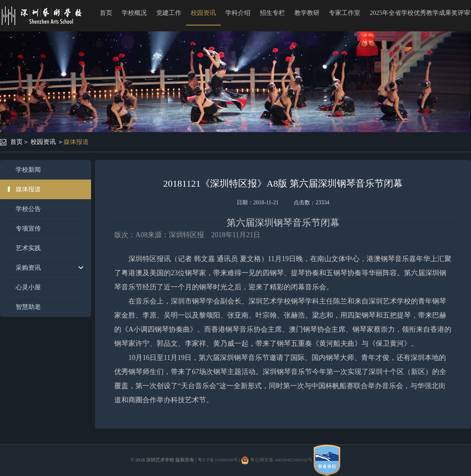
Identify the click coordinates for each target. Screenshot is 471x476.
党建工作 (169, 13)
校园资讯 (203, 13)
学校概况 (134, 13)
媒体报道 (76, 142)
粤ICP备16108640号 (218, 460)
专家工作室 (345, 13)
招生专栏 (272, 13)
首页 (106, 13)
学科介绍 (238, 13)
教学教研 (307, 13)
